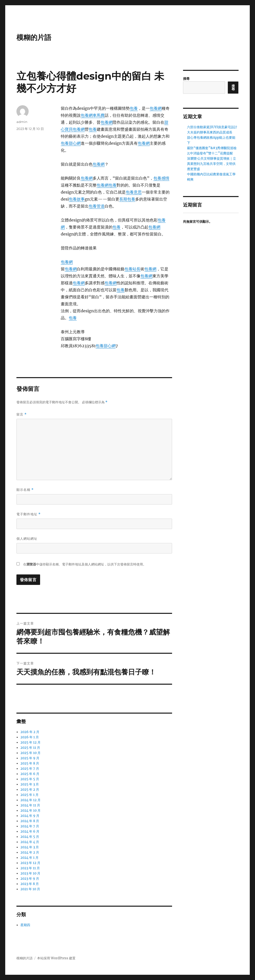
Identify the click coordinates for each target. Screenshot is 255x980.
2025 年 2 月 (30, 790)
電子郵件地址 (29, 514)
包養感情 (161, 178)
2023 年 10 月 (30, 873)
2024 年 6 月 (30, 831)
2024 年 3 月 (30, 847)
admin (22, 122)
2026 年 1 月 (30, 737)
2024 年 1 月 (30, 858)
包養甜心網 (71, 143)
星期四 (25, 925)
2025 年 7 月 (30, 769)
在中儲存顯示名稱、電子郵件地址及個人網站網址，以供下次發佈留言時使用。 (85, 564)
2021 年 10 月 (30, 889)
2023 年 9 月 (30, 879)
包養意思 (134, 192)
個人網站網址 (27, 539)
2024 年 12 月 (31, 800)
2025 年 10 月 (31, 753)
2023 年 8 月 (30, 884)
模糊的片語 (34, 37)
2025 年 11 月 (30, 748)
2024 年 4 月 (30, 842)
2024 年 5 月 (30, 837)
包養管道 (97, 206)
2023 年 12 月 (30, 863)
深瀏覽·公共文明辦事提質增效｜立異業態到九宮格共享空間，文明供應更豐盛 (212, 164)
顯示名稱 (25, 490)
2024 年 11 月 (30, 805)
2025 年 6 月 (30, 774)
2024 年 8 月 (30, 821)
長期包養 (127, 199)
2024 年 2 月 (30, 852)
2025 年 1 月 (30, 795)
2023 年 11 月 (30, 868)
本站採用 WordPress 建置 (56, 958)
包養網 (156, 108)
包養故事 (77, 199)
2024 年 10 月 (31, 811)
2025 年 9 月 (30, 758)
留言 (22, 414)
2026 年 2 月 (30, 732)
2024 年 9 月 (30, 816)
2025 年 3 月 (30, 784)
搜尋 (186, 79)
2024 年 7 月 (30, 826)
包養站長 (132, 269)
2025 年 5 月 (30, 779)
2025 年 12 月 (31, 742)
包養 (134, 108)
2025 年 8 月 (30, 763)
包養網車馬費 (93, 115)
